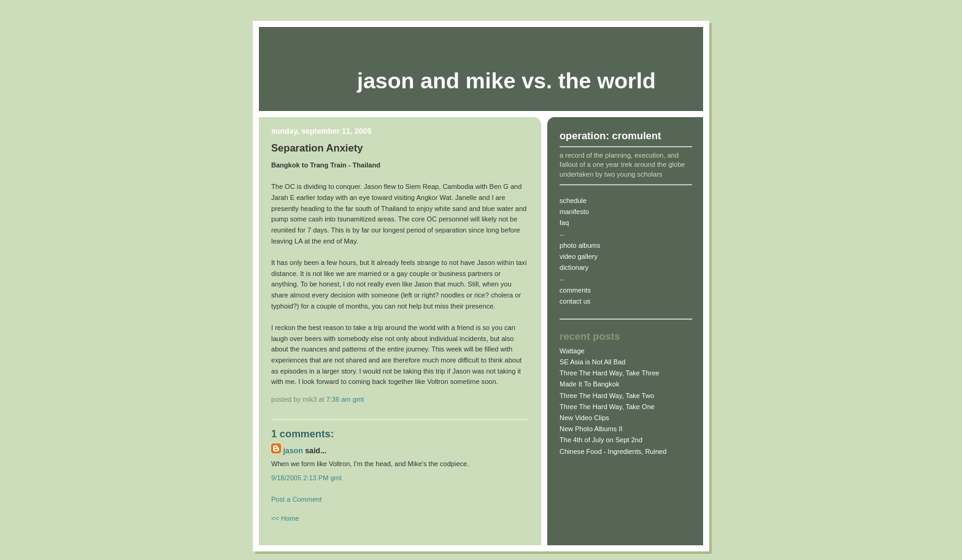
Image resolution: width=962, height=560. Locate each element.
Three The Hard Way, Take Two (607, 396)
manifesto (574, 212)
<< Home (285, 518)
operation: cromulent (610, 136)
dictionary (574, 267)
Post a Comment (296, 499)
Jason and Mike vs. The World (506, 81)
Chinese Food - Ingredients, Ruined (613, 451)
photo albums (580, 245)
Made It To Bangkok (589, 384)
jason (293, 451)
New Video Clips (584, 418)
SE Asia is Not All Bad (592, 362)
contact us (575, 301)
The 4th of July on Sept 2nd (601, 440)
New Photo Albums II (591, 429)
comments (575, 290)
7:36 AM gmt (345, 399)
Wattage (572, 351)
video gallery (579, 256)
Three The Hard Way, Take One (607, 407)
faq (564, 223)
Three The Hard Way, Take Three (610, 373)
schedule (573, 201)
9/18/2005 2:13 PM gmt (306, 478)
